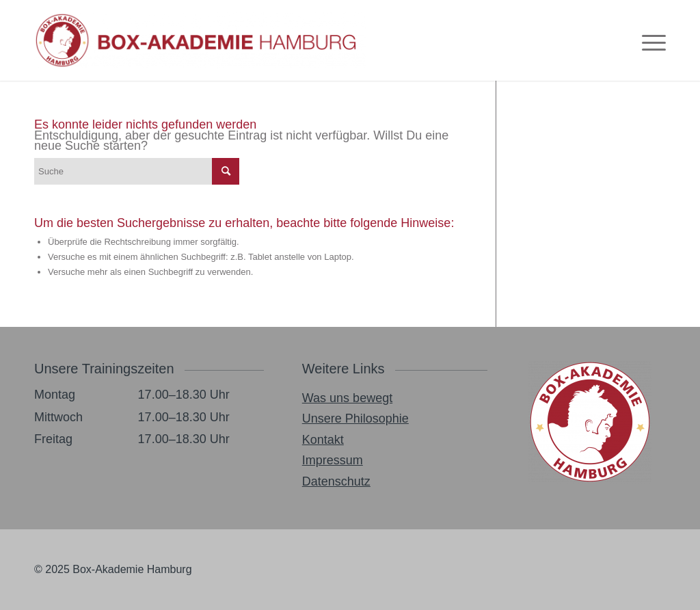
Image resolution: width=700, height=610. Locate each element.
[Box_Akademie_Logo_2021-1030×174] (200, 40)
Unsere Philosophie (355, 419)
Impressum (333, 460)
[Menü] (649, 40)
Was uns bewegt (347, 398)
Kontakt (323, 440)
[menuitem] (649, 40)
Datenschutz (336, 481)
